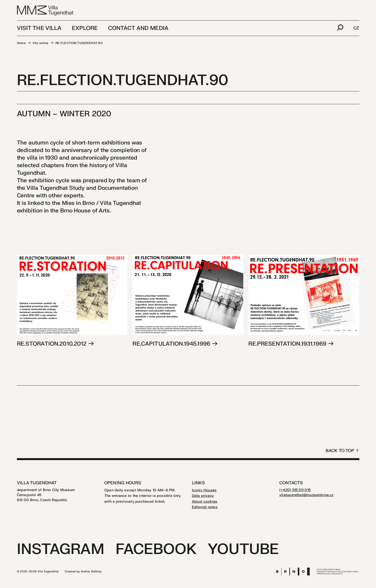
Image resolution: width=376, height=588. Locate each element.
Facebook (156, 549)
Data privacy (203, 496)
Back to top (340, 451)
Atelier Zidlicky (91, 572)
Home (21, 43)
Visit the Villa (39, 28)
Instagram (61, 549)
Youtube (243, 549)
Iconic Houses (204, 490)
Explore (85, 28)
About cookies (205, 502)
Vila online (40, 43)
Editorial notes (205, 507)
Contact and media (138, 28)
